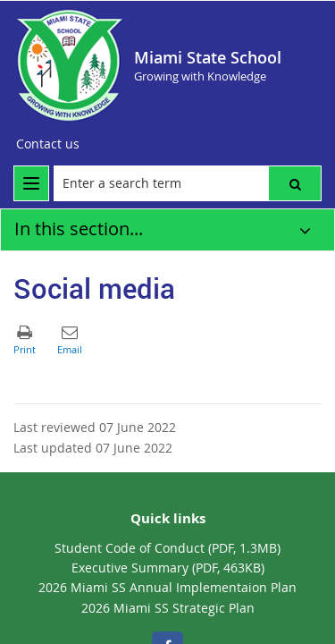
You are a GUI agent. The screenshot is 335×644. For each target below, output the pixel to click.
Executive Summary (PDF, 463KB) (168, 568)
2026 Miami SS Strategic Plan (168, 608)
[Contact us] (48, 144)
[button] (295, 183)
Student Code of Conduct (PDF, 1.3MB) (167, 548)
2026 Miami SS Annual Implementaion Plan (167, 587)
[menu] (31, 183)
